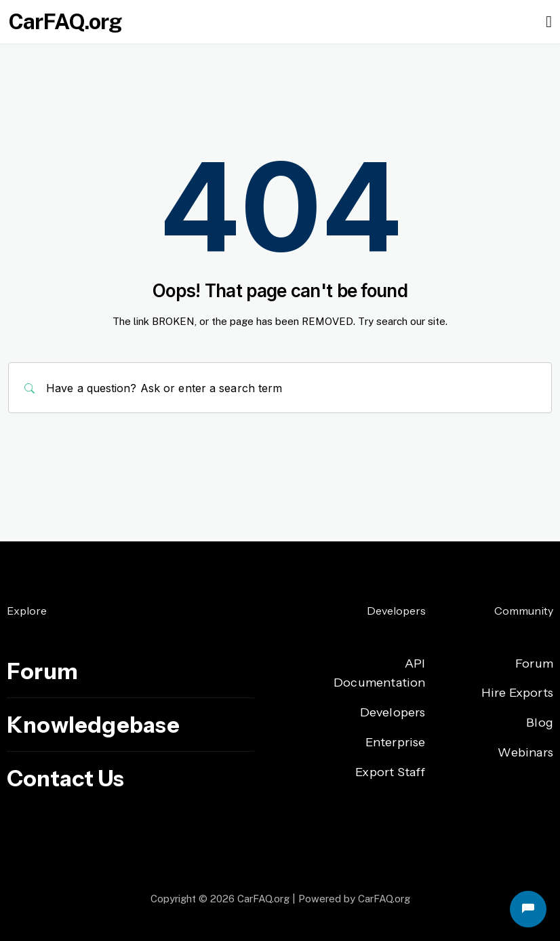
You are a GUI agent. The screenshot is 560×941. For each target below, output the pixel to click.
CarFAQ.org (65, 21)
